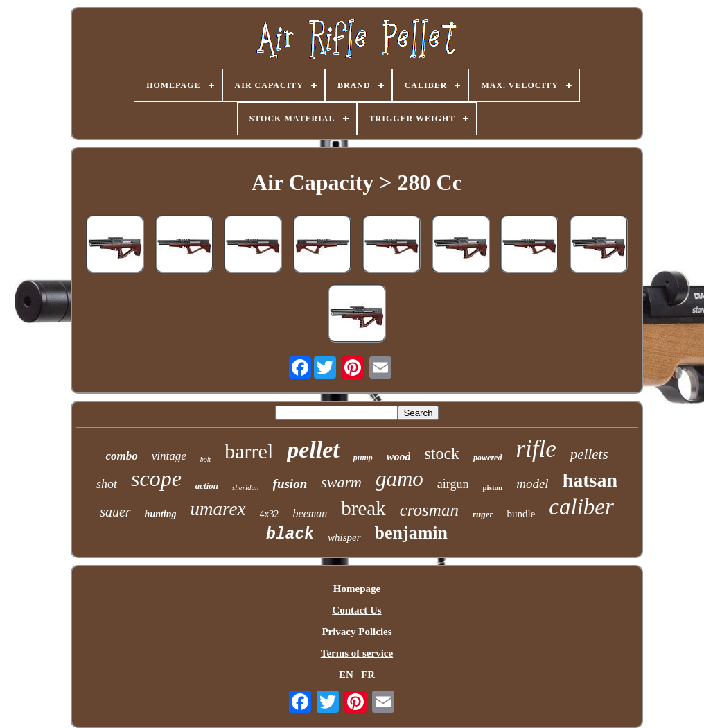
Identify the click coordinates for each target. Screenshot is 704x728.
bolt (206, 459)
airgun (453, 484)
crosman (429, 510)
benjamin (411, 533)
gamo (399, 479)
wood (399, 457)
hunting (161, 514)
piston (492, 487)
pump (363, 458)
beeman (310, 513)
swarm (341, 482)
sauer (115, 512)
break (363, 508)
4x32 (270, 514)
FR (368, 675)
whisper (344, 537)
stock (442, 453)
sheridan (246, 487)
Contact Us (357, 610)
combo (121, 456)
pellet (313, 450)
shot (107, 484)
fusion (290, 484)
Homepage (357, 589)
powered (487, 458)
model (532, 484)
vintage (169, 456)
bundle (521, 514)
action (207, 486)
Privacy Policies (357, 632)
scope (156, 478)
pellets (589, 454)
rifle (536, 449)
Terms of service (357, 653)
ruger (483, 514)
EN (346, 675)
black (290, 535)
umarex (218, 509)
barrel (249, 451)
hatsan (590, 480)
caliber (581, 507)
